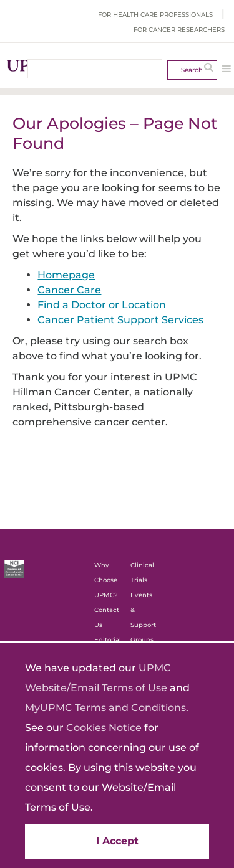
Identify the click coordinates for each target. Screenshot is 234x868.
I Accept (117, 841)
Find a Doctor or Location (102, 305)
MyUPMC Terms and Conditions (105, 708)
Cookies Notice (104, 728)
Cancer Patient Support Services (120, 320)
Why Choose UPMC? (106, 580)
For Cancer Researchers (179, 30)
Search (192, 70)
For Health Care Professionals (155, 15)
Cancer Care (69, 290)
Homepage (66, 275)
